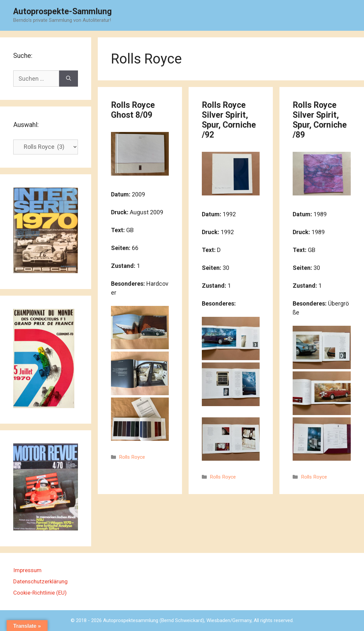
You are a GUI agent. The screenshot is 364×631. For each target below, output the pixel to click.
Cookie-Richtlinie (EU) (40, 593)
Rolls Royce (132, 457)
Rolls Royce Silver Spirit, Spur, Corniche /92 (229, 120)
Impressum (27, 570)
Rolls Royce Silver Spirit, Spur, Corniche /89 (320, 120)
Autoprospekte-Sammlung (62, 11)
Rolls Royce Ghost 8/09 (133, 110)
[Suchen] (69, 79)
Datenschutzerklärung (40, 581)
